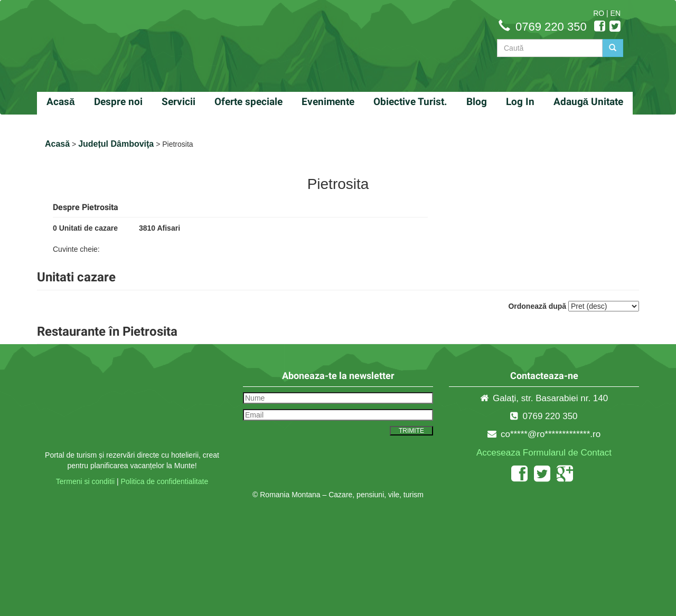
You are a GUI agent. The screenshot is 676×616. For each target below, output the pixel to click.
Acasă (61, 102)
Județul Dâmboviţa (116, 144)
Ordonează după (537, 306)
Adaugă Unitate (589, 102)
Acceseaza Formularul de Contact (544, 453)
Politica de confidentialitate (164, 481)
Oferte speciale (248, 102)
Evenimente (328, 102)
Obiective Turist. (410, 102)
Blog (477, 102)
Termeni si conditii (85, 481)
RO (599, 13)
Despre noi (118, 102)
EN (616, 13)
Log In (520, 102)
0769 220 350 (551, 27)
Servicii (179, 102)
